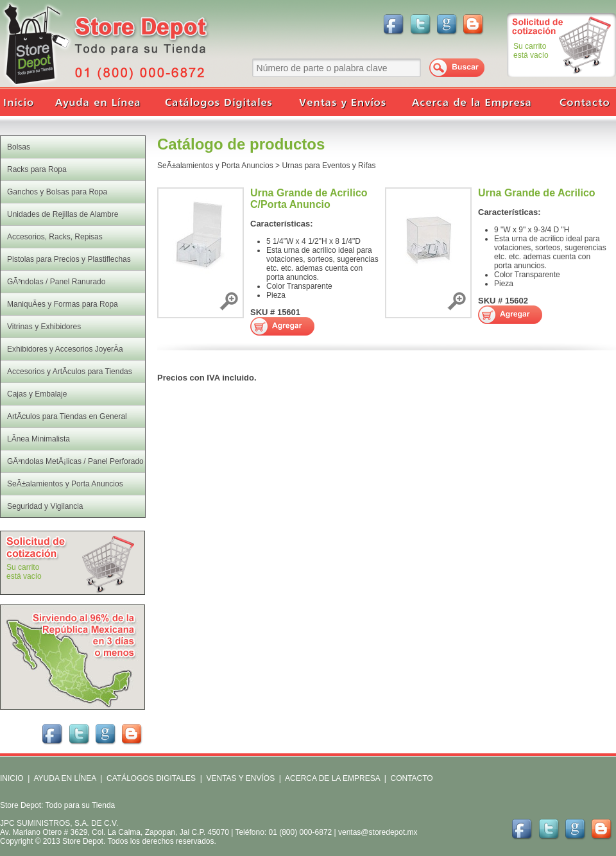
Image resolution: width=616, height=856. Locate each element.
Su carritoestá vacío (531, 51)
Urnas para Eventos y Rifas (329, 166)
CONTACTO (411, 778)
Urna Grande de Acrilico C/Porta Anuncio (309, 199)
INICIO (12, 778)
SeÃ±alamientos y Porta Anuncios (215, 166)
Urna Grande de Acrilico (537, 193)
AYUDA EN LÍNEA (64, 778)
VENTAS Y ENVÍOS (239, 778)
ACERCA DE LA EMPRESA (331, 778)
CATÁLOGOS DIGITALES (151, 778)
